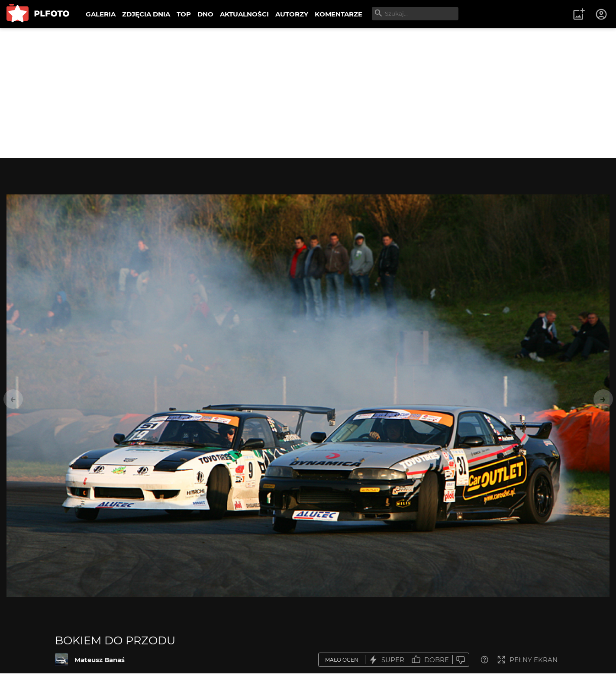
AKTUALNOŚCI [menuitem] (244, 14)
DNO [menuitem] (205, 14)
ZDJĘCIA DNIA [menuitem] (146, 14)
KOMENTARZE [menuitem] (339, 14)
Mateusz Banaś (100, 660)
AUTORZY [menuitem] (292, 14)
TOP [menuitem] (184, 14)
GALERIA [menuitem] (101, 14)
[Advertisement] (308, 93)
